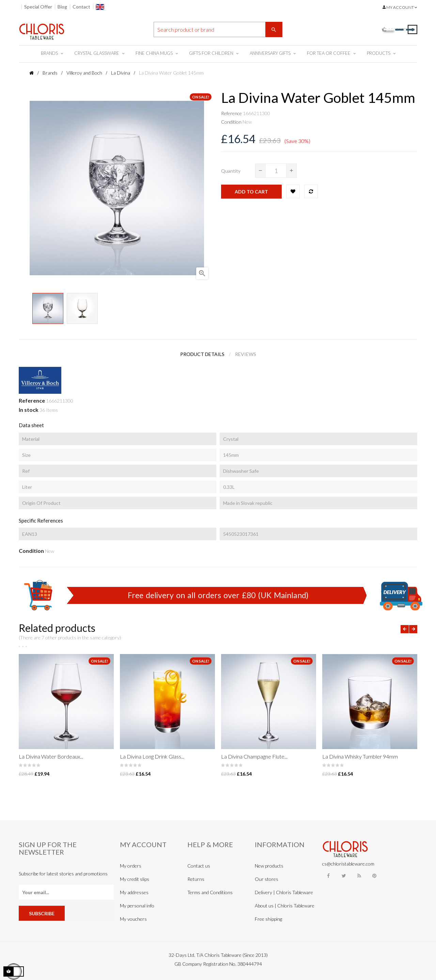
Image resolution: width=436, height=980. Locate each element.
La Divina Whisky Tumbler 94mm (360, 756)
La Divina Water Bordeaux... (51, 756)
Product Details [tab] (202, 354)
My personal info (137, 906)
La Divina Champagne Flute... (254, 756)
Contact (81, 7)
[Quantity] (276, 171)
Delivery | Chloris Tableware (284, 892)
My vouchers (133, 919)
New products (269, 866)
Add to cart (251, 192)
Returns (196, 879)
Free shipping (268, 919)
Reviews (246, 354)
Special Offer (38, 7)
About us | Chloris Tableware (285, 906)
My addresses (134, 892)
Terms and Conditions (210, 892)
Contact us (199, 866)
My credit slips (135, 879)
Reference (231, 113)
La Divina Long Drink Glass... (152, 756)
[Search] (218, 29)
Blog (62, 7)
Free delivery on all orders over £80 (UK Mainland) (218, 595)
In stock (29, 410)
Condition (231, 122)
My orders (131, 866)
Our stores (267, 879)
